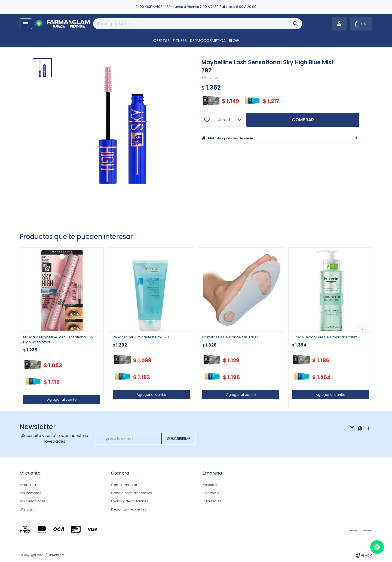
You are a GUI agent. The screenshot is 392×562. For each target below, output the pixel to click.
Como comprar (124, 485)
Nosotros (210, 485)
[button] (363, 329)
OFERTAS (161, 41)
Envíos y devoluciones (130, 501)
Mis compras (30, 493)
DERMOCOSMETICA (208, 41)
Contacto (211, 493)
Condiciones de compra (132, 493)
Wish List (27, 509)
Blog (234, 41)
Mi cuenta (28, 485)
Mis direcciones (33, 501)
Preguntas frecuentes (129, 509)
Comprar (303, 120)
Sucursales (212, 501)
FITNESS (180, 41)
